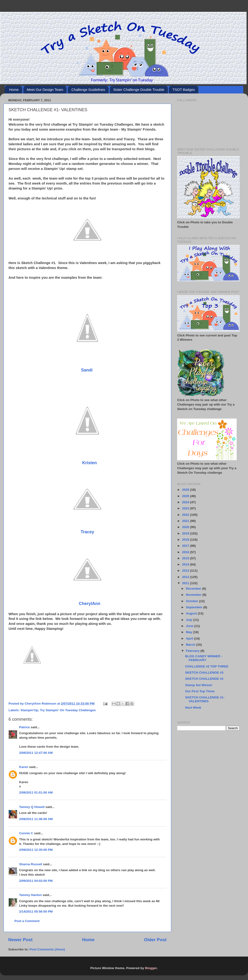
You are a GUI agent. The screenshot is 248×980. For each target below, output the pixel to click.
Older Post (155, 940)
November (194, 595)
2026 (186, 490)
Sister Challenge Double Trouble (139, 90)
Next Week (193, 708)
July (190, 620)
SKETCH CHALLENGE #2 (204, 679)
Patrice (24, 727)
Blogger (151, 968)
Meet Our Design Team (45, 90)
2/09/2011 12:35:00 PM (36, 850)
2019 (186, 533)
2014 (186, 564)
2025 (186, 496)
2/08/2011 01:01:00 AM (36, 792)
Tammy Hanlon (30, 895)
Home (14, 90)
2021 (186, 521)
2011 (186, 583)
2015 (186, 558)
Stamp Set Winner (199, 685)
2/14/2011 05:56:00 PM (36, 912)
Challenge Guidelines (88, 90)
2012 (186, 577)
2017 (186, 546)
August (192, 613)
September (195, 607)
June (190, 626)
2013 (186, 571)
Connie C (26, 833)
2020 (186, 527)
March (191, 645)
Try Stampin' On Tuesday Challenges (68, 710)
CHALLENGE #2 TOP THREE (207, 666)
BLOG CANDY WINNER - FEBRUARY (204, 658)
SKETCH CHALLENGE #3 (204, 673)
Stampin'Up (29, 710)
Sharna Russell (31, 864)
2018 (186, 540)
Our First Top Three (200, 691)
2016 (186, 552)
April (190, 638)
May (189, 632)
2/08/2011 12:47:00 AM (36, 753)
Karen (24, 767)
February (193, 651)
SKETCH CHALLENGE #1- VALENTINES (205, 699)
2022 (186, 515)
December (194, 589)
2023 (186, 508)
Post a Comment (27, 921)
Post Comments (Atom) (47, 949)
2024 (186, 502)
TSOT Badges (184, 90)
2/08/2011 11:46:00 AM (36, 819)
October (192, 601)
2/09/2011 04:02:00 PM (36, 881)
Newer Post (20, 940)
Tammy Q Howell (32, 807)
